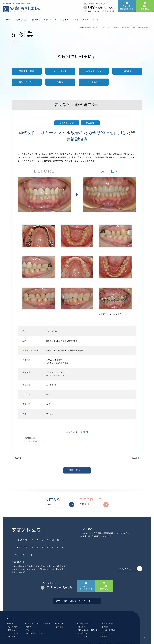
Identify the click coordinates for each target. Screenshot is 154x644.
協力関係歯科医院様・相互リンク (78, 601)
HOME (82, 27)
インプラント (84, 636)
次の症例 (136, 458)
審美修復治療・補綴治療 (88, 630)
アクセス (97, 20)
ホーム (9, 20)
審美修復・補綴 (67, 123)
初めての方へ (22, 20)
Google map (130, 569)
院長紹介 (36, 20)
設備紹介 (12, 636)
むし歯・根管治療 (109, 630)
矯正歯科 (90, 123)
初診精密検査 (84, 624)
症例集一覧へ (79, 470)
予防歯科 (105, 627)
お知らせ (60, 502)
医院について (51, 20)
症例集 (76, 20)
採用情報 (94, 502)
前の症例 (18, 458)
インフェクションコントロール (38, 624)
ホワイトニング (108, 633)
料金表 (86, 20)
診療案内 (65, 20)
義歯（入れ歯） (108, 624)
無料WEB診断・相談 (34, 633)
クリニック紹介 (14, 633)
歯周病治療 (83, 633)
